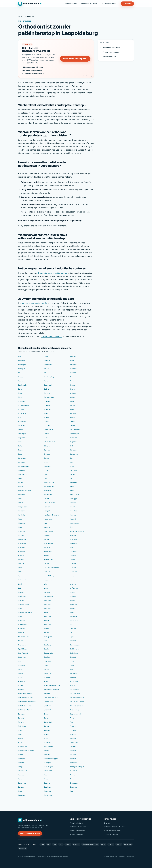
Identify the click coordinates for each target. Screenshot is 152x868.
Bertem (72, 389)
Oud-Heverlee (75, 649)
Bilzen (20, 397)
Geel (71, 458)
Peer (20, 661)
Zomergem (22, 783)
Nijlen (72, 637)
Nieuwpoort (48, 637)
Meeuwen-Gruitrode (25, 612)
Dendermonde (75, 430)
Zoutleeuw (48, 787)
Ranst (20, 669)
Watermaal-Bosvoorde (26, 750)
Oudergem (22, 657)
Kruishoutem (48, 560)
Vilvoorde (73, 734)
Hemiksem (48, 491)
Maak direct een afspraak (75, 59)
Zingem (47, 779)
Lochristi (21, 592)
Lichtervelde (22, 580)
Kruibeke (21, 560)
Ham (71, 478)
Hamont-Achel (49, 482)
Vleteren (21, 738)
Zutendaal (47, 791)
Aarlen (103, 844)
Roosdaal (47, 677)
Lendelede (73, 572)
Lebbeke (73, 568)
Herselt (46, 499)
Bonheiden (48, 401)
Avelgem (21, 377)
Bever (20, 393)
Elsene (20, 450)
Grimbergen (74, 470)
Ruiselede (21, 681)
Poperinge (22, 665)
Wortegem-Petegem (77, 767)
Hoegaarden (22, 507)
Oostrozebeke (75, 645)
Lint (19, 588)
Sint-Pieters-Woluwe (25, 710)
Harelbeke (73, 482)
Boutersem (48, 409)
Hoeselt (72, 507)
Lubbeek (73, 596)
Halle (46, 478)
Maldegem (73, 604)
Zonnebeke (74, 783)
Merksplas (22, 620)
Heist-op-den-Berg (25, 491)
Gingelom (47, 466)
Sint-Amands (74, 690)
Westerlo (47, 754)
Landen (21, 568)
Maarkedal (48, 600)
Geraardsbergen (24, 466)
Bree (20, 417)
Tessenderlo (48, 722)
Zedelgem (22, 775)
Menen (21, 616)
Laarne (46, 564)
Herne (20, 499)
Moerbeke (48, 625)
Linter (46, 588)
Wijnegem (47, 763)
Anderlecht (48, 365)
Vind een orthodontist (111, 52)
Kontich (72, 547)
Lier (71, 580)
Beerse (46, 381)
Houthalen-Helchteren (52, 515)
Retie (72, 669)
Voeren (46, 738)
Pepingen (47, 661)
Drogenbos (74, 442)
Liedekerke (48, 580)
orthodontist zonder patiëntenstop (52, 273)
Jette (72, 527)
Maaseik (73, 600)
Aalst (20, 356)
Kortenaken (48, 551)
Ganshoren (22, 458)
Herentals (21, 495)
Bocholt (72, 397)
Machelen (47, 604)
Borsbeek (21, 409)
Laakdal (21, 564)
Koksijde (47, 547)
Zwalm (72, 791)
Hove (20, 519)
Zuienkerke (74, 787)
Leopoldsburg (49, 576)
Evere (20, 454)
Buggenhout (22, 421)
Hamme (21, 482)
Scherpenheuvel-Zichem (52, 685)
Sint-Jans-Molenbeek (26, 698)
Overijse (47, 657)
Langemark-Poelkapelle (52, 568)
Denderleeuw (49, 430)
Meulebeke (74, 620)
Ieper (46, 523)
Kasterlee (73, 535)
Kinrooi (46, 539)
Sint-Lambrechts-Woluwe (27, 702)
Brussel (72, 417)
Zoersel (72, 779)
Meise (46, 612)
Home (20, 16)
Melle (72, 612)
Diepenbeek (22, 438)
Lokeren (47, 592)
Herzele (21, 503)
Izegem (21, 527)
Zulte (20, 791)
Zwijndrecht (48, 795)
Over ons (107, 823)
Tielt (71, 722)
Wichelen (73, 759)
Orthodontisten (71, 4)
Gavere (46, 458)
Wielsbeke (22, 763)
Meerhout (73, 608)
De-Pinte (47, 426)
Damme (47, 421)
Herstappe (73, 499)
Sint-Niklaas (48, 706)
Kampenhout (48, 531)
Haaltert (73, 474)
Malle (20, 608)
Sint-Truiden (48, 710)
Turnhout (73, 730)
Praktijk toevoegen (109, 57)
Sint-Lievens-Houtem (77, 702)
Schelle (21, 685)
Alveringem (22, 365)
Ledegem (47, 572)
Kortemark (22, 551)
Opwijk (46, 649)
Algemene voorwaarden (112, 831)
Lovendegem (49, 596)
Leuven (72, 576)
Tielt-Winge (22, 726)
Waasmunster (23, 746)
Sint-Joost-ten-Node (51, 698)
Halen (20, 478)
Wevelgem (22, 759)
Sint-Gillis (47, 694)
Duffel (20, 446)
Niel (71, 633)
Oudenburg (74, 653)
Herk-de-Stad (75, 495)
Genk (46, 462)
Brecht (46, 413)
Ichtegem (21, 523)
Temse (46, 718)
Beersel (72, 381)
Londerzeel (22, 596)
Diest (46, 438)
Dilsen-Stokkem (49, 442)
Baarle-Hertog (49, 377)
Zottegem (22, 787)
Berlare (46, 389)
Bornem (72, 405)
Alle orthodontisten (77, 823)
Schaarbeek (74, 681)
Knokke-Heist (49, 543)
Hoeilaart (47, 507)
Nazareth (73, 629)
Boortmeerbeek (23, 405)
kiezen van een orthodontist (35, 303)
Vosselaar (47, 742)
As (19, 373)
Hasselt (21, 486)
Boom (72, 401)
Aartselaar (22, 361)
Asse (46, 373)
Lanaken (73, 564)
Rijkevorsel (48, 673)
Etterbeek (73, 450)
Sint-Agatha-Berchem (52, 690)
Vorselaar (73, 738)
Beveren (47, 393)
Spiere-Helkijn (75, 710)
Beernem (21, 381)
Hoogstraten (74, 511)
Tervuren (21, 722)
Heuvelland (74, 503)
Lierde (20, 584)
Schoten (21, 690)
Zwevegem (22, 795)
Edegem (47, 446)
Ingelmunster (74, 523)
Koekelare (73, 543)
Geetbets (21, 462)
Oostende (73, 641)
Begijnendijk (22, 385)
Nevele (46, 633)
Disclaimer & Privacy (111, 834)
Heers (72, 486)
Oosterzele (22, 645)
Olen (46, 641)
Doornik (111, 844)
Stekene (21, 718)
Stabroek (21, 714)
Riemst (20, 673)
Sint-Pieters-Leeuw (76, 706)
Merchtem (48, 616)
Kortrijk (46, 555)
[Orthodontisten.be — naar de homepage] (30, 4)
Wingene (21, 767)
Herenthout (48, 495)
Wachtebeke (48, 746)
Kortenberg (74, 551)
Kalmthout (22, 531)
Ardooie (47, 369)
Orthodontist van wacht (89, 4)
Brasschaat (22, 413)
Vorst (20, 742)
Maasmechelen (23, 604)
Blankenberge (49, 397)
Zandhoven (48, 771)
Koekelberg (22, 547)
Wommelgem (49, 767)
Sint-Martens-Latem (25, 706)
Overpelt (73, 657)
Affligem (47, 361)
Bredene (73, 413)
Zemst (20, 779)
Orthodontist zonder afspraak (114, 827)
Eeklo (72, 446)
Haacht (46, 474)
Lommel (72, 592)
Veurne (46, 734)
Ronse (20, 677)
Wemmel (73, 750)
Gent (71, 462)
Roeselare (73, 673)
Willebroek (73, 763)
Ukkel (20, 734)
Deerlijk (72, 426)
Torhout (21, 730)
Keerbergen (22, 539)
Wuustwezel (22, 771)
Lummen (21, 600)
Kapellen (21, 535)
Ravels (46, 669)
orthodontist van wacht (51, 336)
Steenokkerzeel (75, 714)
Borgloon (47, 405)
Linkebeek (73, 584)
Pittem (72, 661)
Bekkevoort (48, 385)
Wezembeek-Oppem (51, 759)
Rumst (46, 681)
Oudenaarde (48, 653)
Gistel (72, 466)
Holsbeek (21, 511)
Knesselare (22, 543)
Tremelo (47, 730)
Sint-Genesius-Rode (25, 694)
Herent (72, 491)
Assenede (73, 373)
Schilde (72, 685)
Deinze (21, 430)
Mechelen (47, 608)
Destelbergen (74, 434)
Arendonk (73, 369)
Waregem (73, 746)
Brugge (47, 417)
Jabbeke (47, 527)
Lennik (20, 576)
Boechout (21, 401)
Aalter (46, 356)
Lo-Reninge (74, 588)
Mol (71, 625)
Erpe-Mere (48, 450)
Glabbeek (21, 470)
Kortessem (22, 555)
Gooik (46, 470)
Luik (49, 844)
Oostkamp (48, 645)
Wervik (21, 754)
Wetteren (73, 754)
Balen (72, 377)
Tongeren (73, 726)
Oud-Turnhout (23, 653)
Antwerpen (74, 365)
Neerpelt (21, 633)
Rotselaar (73, 677)
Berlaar (21, 389)
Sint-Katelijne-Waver (77, 698)
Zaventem (73, 771)
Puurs (72, 665)
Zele (45, 775)
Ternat (72, 718)
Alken (72, 361)
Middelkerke (22, 625)
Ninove (21, 641)
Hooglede (47, 511)
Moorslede (22, 629)
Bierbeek (73, 393)
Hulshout (73, 519)
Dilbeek (21, 442)
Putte (46, 665)
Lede (20, 572)
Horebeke (22, 515)
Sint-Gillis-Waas (75, 694)
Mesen (46, 620)
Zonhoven (47, 783)
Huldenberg (48, 519)
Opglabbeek (22, 649)
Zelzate (72, 775)
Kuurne (72, 560)
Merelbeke (73, 616)
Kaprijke (47, 535)
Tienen (46, 726)
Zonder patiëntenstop (109, 4)
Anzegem (21, 369)
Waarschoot (74, 742)
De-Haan (73, 421)
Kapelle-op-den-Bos (77, 531)
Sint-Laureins (49, 702)
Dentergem (22, 434)
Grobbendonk (23, 474)
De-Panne (22, 426)
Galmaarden (74, 454)
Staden (46, 714)
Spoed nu (127, 4)
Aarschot (73, 356)
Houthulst (73, 515)
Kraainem (73, 555)
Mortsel (47, 629)
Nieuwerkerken (23, 637)
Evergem (47, 454)
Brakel (72, 409)
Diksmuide (73, 438)
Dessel (46, 434)
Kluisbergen (74, 539)
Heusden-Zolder (50, 503)
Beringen (73, 385)
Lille (45, 584)
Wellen (46, 750)
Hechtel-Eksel (49, 486)
